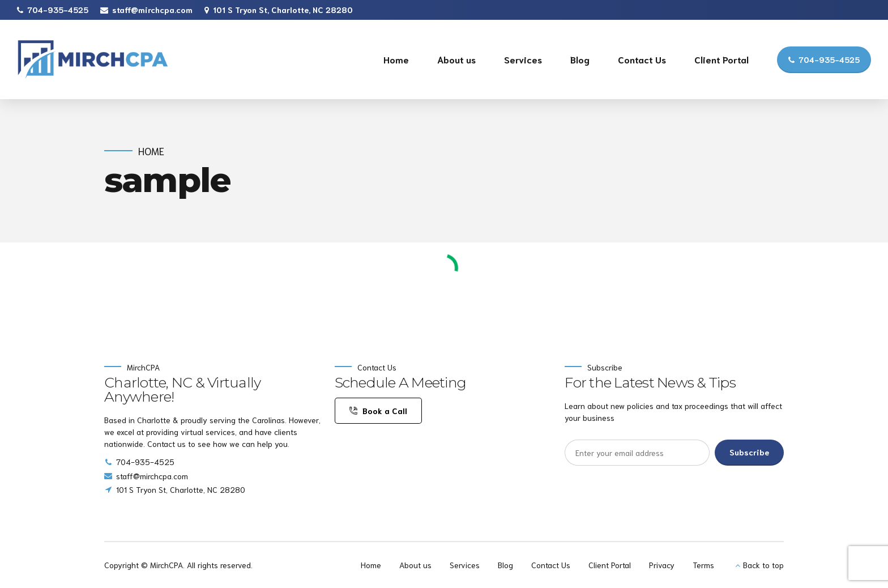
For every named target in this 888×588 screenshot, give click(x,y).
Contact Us (642, 59)
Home (396, 59)
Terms (703, 565)
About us (456, 59)
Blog (580, 59)
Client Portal (721, 59)
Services (523, 59)
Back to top (763, 565)
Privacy (662, 565)
